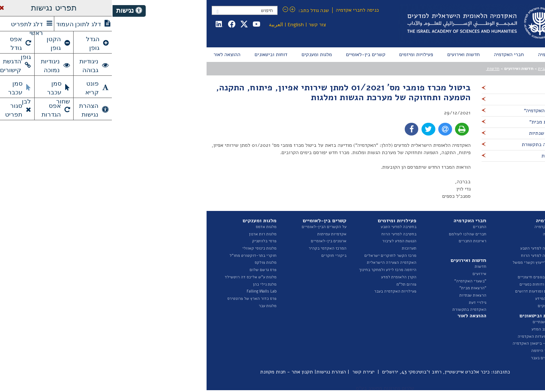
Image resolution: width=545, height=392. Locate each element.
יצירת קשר (251, 372)
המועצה (437, 234)
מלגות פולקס (153, 262)
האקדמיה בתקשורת (357, 309)
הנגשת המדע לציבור (287, 241)
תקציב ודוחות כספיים (425, 284)
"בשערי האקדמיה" (358, 281)
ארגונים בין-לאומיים (216, 241)
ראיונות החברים (360, 241)
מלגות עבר (155, 306)
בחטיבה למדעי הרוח (286, 234)
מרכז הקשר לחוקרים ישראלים (278, 256)
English (183, 25)
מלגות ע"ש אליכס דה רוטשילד (138, 277)
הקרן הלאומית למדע (286, 277)
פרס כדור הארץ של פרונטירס (139, 299)
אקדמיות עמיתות (219, 234)
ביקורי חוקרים (221, 256)
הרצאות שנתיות (360, 295)
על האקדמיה (433, 227)
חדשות (380, 68)
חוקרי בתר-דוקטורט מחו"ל (140, 256)
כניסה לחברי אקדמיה (245, 10)
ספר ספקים (434, 306)
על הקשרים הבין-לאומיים (211, 227)
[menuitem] (435, 55)
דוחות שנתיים (432, 322)
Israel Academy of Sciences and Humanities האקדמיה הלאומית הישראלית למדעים (367, 24)
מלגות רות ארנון (150, 234)
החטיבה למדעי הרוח (426, 256)
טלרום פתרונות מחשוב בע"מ (272, 388)
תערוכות (297, 248)
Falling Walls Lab (149, 291)
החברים (367, 227)
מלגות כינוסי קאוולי (147, 248)
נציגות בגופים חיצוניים (424, 277)
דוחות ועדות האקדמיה (424, 336)
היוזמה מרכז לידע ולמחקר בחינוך (275, 270)
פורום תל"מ (294, 284)
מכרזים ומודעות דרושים (423, 291)
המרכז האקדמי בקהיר (215, 248)
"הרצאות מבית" (360, 288)
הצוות (439, 241)
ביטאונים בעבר (431, 358)
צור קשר (205, 25)
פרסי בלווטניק (152, 241)
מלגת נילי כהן (152, 284)
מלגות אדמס (154, 227)
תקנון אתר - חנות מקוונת (174, 372)
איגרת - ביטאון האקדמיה (422, 343)
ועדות (439, 270)
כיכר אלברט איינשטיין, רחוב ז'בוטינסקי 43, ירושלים (323, 372)
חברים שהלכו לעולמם (355, 234)
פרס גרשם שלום (150, 270)
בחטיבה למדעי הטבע (286, 227)
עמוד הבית (435, 68)
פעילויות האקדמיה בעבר (283, 291)
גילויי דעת (365, 303)
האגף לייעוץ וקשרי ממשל (422, 262)
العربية (163, 25)
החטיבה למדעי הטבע (426, 248)
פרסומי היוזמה (431, 351)
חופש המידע (433, 299)
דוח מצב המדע (431, 329)
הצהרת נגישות (219, 372)
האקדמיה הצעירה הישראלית (279, 262)
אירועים (367, 274)
